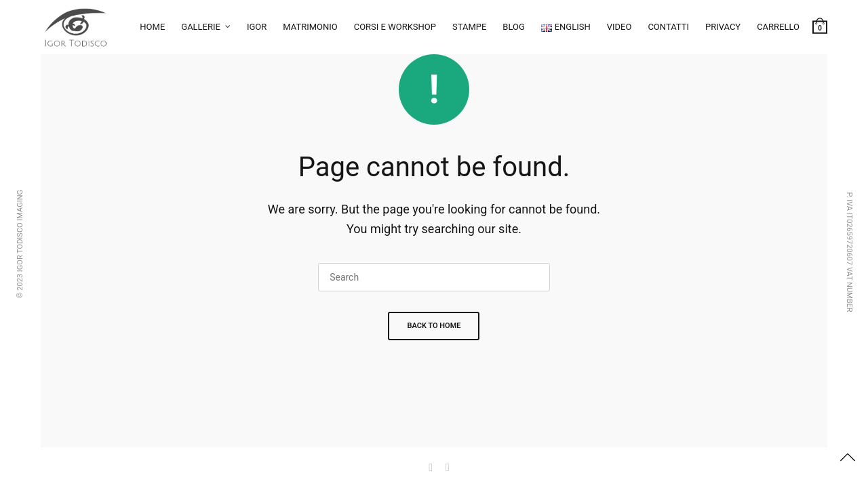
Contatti (668, 27)
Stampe (469, 27)
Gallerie (201, 27)
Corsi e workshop (395, 27)
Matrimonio (310, 27)
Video (619, 27)
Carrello (778, 27)
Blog (514, 27)
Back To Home (434, 326)
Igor (257, 27)
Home (152, 27)
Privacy (723, 27)
